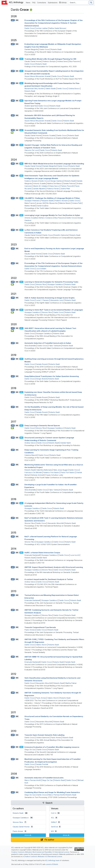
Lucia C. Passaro (42, 300)
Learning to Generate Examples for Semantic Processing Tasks (51, 282)
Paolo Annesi (30, 630)
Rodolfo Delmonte (61, 235)
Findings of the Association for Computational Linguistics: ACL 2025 (51, 67)
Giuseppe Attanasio (32, 201)
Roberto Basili (56, 49)
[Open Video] (12, 284)
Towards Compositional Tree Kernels (40, 627)
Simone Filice (41, 284)
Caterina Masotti (31, 455)
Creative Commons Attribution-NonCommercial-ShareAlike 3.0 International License (40, 852)
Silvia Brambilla (30, 346)
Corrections (42, 2)
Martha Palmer (71, 683)
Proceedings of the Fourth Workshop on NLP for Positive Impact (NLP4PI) (53, 79)
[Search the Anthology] (78, 3)
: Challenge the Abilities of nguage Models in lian (52, 198)
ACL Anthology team (52, 860)
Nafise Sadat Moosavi (58, 28)
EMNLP (54, 822)
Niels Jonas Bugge (60, 470)
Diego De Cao (30, 750)
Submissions (53, 2)
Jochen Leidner (42, 28)
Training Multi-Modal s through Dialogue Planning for (50, 59)
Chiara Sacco (54, 186)
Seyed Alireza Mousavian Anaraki (37, 76)
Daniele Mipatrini (39, 189)
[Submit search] (91, 3)
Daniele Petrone (69, 183)
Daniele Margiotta (31, 49)
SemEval (54, 827)
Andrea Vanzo (30, 443)
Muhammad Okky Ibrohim (34, 88)
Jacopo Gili (40, 203)
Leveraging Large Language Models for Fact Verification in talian (52, 215)
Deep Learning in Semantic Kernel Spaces (42, 426)
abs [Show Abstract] (21, 59)
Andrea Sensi (62, 61)
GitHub (63, 3)
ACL (53, 818)
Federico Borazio (49, 61)
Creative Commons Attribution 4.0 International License (43, 856)
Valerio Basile (51, 88)
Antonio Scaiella (49, 135)
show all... (28, 835)
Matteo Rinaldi (30, 206)
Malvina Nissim (65, 203)
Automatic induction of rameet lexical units (44, 778)
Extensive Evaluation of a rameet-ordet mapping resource (52, 747)
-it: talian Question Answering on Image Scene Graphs (50, 298)
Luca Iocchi (75, 555)
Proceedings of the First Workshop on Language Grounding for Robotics (52, 445)
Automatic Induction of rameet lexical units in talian (48, 343)
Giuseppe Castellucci (55, 284)
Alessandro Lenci (57, 300)
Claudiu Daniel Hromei (33, 61)
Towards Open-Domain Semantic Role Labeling (44, 735)
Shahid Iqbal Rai (31, 106)
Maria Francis (30, 203)
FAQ (34, 2)
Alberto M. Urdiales (40, 186)
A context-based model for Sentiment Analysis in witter (49, 579)
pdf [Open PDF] (13, 20)
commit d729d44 (52, 864)
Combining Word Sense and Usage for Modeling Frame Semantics (52, 792)
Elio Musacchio (52, 203)
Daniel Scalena (43, 206)
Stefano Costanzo (46, 218)
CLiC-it (54, 813)
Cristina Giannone (43, 738)
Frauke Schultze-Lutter (54, 475)
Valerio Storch (41, 645)
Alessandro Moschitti (56, 523)
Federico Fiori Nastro (51, 472)
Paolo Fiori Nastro (68, 472)
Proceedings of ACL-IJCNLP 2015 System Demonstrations (47, 544)
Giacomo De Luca (31, 150)
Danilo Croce (29, 28)
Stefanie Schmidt (37, 475)
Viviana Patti (77, 203)
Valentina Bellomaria (44, 470)
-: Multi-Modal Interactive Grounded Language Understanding (54, 164)
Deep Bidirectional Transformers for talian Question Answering (52, 376)
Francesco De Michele (33, 472)
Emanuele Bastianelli (32, 555)
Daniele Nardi (65, 443)
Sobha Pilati (65, 189)
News (29, 2)
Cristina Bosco (74, 88)
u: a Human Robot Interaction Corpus (42, 553)
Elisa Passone (74, 61)
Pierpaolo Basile (47, 201)
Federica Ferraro (53, 189)
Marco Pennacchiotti (32, 780)
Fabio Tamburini (55, 346)
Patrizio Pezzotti (67, 186)
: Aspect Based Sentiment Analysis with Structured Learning (54, 567)
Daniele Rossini (42, 364)
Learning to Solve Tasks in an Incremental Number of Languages (54, 310)
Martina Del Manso (54, 183)
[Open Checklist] (12, 133)
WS (52, 831)
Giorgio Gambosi (57, 181)
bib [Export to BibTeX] (17, 20)
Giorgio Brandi (41, 379)
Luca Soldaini (41, 269)
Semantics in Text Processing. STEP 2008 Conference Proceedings (51, 797)
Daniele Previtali (42, 764)
